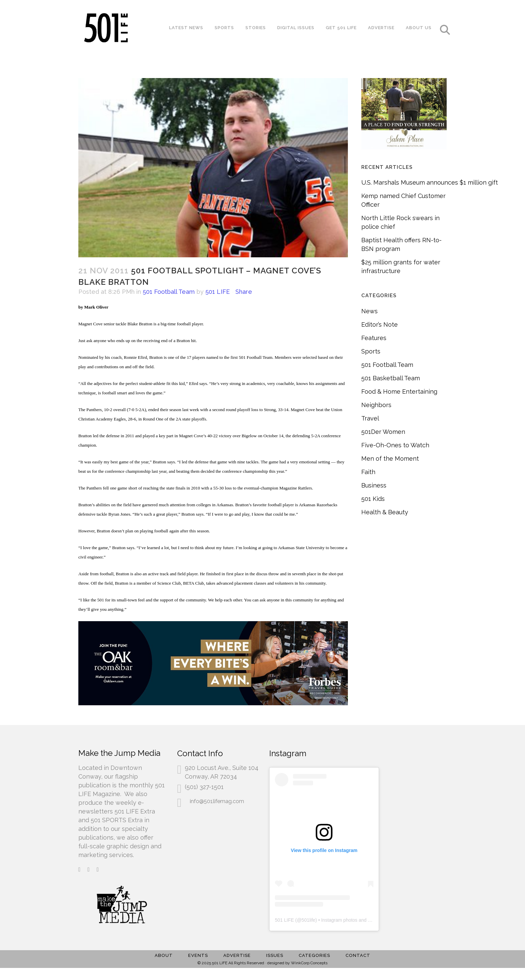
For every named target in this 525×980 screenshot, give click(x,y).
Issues (275, 955)
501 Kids (373, 499)
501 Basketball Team (391, 378)
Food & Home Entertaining (399, 391)
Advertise (237, 955)
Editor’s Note (380, 324)
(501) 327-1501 (204, 787)
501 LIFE (217, 292)
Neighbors (376, 405)
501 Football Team (169, 292)
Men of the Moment (390, 459)
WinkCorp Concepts (309, 963)
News (369, 311)
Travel (370, 418)
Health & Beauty (385, 512)
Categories (314, 955)
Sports (371, 351)
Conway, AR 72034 (211, 776)
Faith (368, 472)
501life (309, 920)
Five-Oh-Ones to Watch (395, 445)
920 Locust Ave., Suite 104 (222, 768)
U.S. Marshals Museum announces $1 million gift (430, 182)
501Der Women (383, 432)
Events (198, 955)
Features (374, 338)
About (164, 955)
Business (374, 485)
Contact (358, 955)
